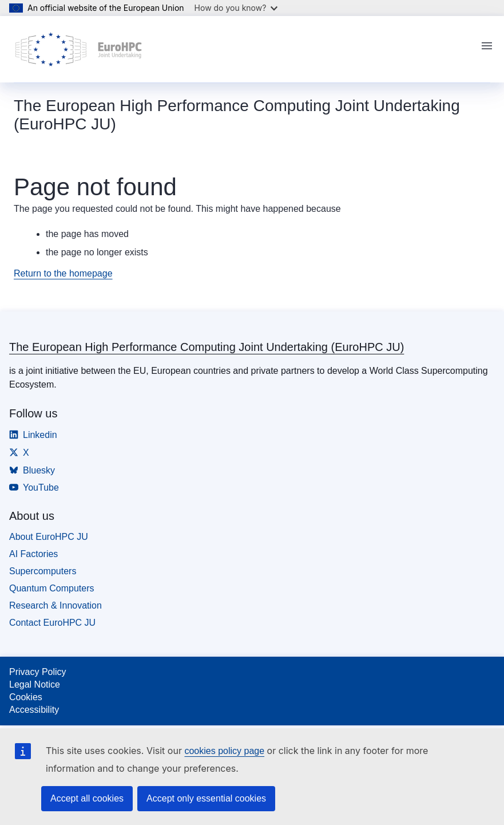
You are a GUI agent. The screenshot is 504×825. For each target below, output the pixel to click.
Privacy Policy (38, 672)
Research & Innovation (55, 605)
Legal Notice (35, 684)
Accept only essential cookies (206, 798)
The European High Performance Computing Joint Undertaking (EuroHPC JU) (207, 347)
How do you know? (236, 8)
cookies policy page (224, 751)
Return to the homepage (63, 273)
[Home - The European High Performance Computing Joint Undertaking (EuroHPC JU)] (79, 49)
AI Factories (33, 554)
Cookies (26, 697)
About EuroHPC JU (49, 537)
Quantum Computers (52, 588)
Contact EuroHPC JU (52, 623)
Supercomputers (43, 571)
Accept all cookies (87, 798)
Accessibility (34, 710)
